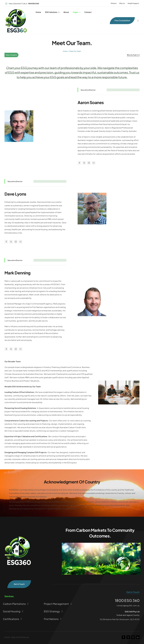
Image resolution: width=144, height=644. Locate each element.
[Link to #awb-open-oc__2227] (138, 21)
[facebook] (79, 163)
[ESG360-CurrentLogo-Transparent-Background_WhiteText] (18, 537)
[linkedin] (138, 637)
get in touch (133, 592)
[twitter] (84, 163)
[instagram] (89, 163)
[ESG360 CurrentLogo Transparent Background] (16, 10)
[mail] (94, 163)
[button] (100, 393)
